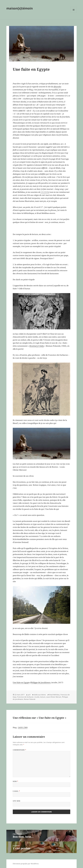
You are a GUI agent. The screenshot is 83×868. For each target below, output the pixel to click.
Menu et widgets (74, 13)
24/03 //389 (23, 727)
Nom (15, 781)
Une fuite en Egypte (21, 682)
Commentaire (19, 750)
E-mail (16, 791)
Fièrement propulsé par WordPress (26, 864)
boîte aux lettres (40, 695)
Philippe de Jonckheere (41, 682)
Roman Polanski (30, 699)
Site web (16, 801)
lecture (43, 697)
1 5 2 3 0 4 (45, 192)
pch (29, 695)
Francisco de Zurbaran (25, 697)
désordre (57, 87)
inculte (37, 697)
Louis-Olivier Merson (54, 697)
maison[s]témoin (20, 8)
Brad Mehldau (54, 695)
